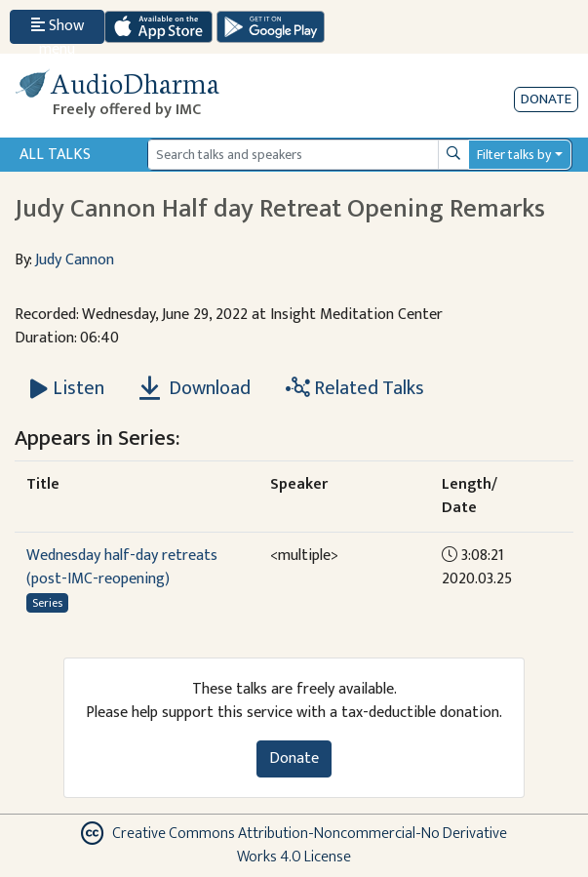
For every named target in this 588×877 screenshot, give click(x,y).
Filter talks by (514, 155)
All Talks (55, 155)
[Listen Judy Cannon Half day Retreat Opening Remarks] (67, 388)
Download (195, 388)
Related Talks (355, 388)
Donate (546, 99)
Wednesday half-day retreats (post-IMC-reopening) (122, 567)
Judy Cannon (75, 260)
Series (47, 603)
